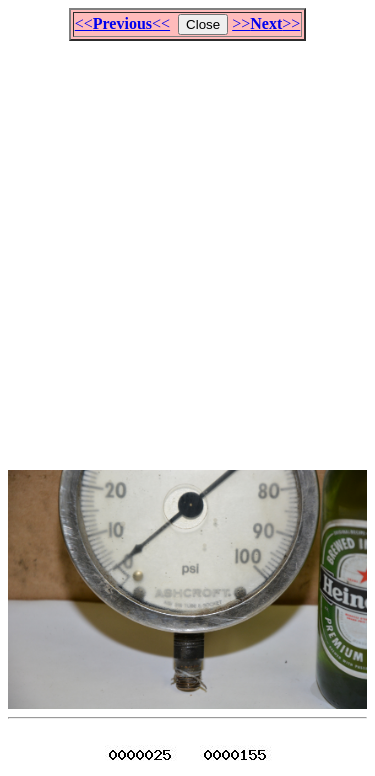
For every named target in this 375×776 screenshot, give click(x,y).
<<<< (122, 23)
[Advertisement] (187, 246)
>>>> (266, 23)
